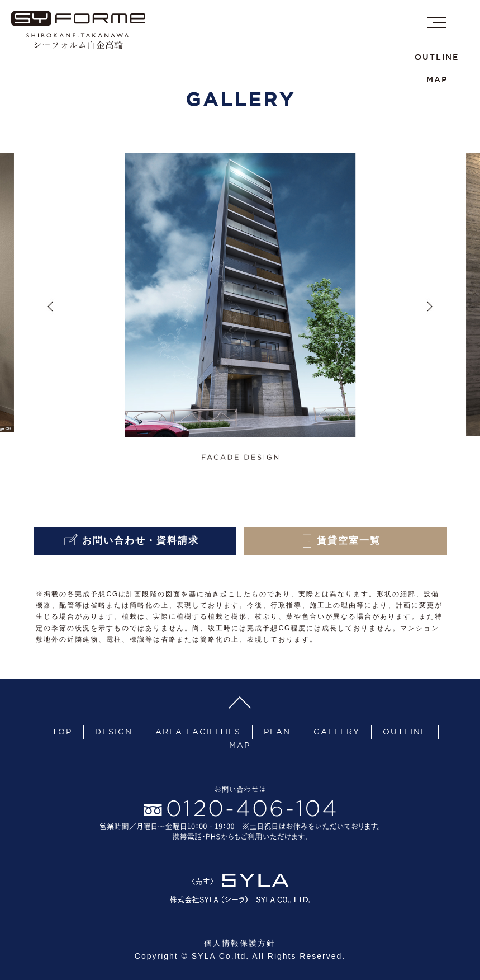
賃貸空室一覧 (345, 541)
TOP (62, 732)
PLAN (277, 732)
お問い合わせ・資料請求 (134, 541)
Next (430, 307)
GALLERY (337, 732)
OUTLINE (437, 57)
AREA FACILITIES (198, 732)
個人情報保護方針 (240, 943)
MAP (437, 79)
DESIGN (114, 732)
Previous (50, 307)
